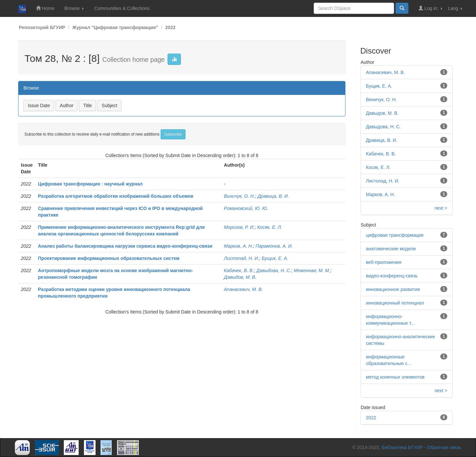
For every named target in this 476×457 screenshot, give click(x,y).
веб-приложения (384, 262)
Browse (74, 8)
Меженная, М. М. (312, 270)
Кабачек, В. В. (239, 270)
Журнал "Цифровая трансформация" (115, 27)
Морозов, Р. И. (239, 227)
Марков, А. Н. (238, 246)
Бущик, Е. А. (275, 258)
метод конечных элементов (395, 377)
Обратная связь (444, 447)
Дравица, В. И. (273, 196)
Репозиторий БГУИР (42, 27)
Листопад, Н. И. (241, 258)
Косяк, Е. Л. (270, 227)
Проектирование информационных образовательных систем (109, 258)
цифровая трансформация (395, 235)
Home (45, 8)
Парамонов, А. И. (274, 246)
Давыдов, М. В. (240, 277)
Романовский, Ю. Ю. (246, 208)
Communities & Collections (122, 8)
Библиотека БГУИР (402, 447)
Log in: (430, 8)
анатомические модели (391, 249)
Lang (455, 8)
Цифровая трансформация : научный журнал (90, 184)
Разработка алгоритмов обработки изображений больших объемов (116, 196)
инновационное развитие (393, 289)
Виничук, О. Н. (239, 196)
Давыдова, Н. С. (274, 270)
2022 (170, 27)
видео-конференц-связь (392, 276)
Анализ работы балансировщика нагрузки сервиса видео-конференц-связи (125, 246)
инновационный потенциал (395, 303)
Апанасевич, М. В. (243, 289)
